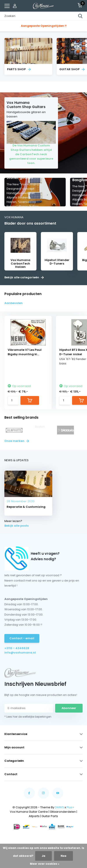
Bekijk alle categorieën (24, 277)
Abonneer (69, 708)
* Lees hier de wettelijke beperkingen (28, 717)
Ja (43, 856)
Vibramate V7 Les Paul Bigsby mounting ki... (25, 352)
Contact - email (22, 638)
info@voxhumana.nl (20, 653)
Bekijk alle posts (16, 526)
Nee (63, 856)
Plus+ (70, 807)
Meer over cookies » (45, 864)
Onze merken (17, 441)
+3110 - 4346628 (17, 648)
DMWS (59, 807)
